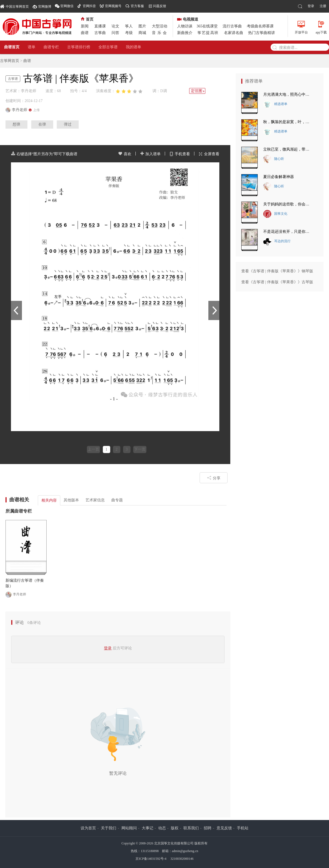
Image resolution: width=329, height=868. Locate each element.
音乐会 (160, 33)
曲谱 (85, 33)
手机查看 (180, 154)
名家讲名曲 (234, 33)
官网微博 (45, 7)
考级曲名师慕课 (260, 26)
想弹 (16, 124)
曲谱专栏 (51, 47)
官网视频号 (113, 6)
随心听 (274, 159)
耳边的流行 (277, 241)
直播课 (100, 26)
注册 (323, 6)
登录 (311, 6)
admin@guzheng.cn (185, 851)
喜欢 (125, 154)
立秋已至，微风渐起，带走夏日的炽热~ (288, 149)
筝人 (129, 26)
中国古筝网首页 (14, 6)
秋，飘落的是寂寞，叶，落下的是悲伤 (288, 122)
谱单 (32, 47)
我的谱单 (134, 47)
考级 (129, 33)
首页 (87, 19)
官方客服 (137, 6)
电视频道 (188, 19)
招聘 (208, 828)
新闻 (85, 26)
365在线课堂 (207, 26)
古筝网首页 (10, 61)
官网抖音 (89, 6)
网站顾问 (129, 828)
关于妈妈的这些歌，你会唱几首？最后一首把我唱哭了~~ (288, 204)
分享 (214, 478)
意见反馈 (224, 828)
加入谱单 (150, 154)
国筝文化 (275, 214)
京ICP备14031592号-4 (151, 859)
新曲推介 (185, 33)
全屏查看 (209, 154)
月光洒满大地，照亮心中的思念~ (288, 94)
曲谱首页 (12, 47)
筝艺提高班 (208, 33)
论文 (115, 26)
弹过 (68, 124)
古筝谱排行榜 (79, 47)
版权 (175, 828)
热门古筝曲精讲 (262, 33)
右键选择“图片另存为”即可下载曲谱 (44, 154)
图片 (142, 26)
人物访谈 (185, 26)
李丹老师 (16, 595)
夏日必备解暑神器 (279, 177)
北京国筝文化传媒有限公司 (174, 843)
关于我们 (109, 828)
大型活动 (160, 26)
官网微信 (67, 6)
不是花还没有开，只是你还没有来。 (288, 232)
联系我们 (191, 828)
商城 (142, 33)
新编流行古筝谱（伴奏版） (25, 583)
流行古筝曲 (232, 26)
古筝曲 (100, 33)
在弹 (42, 124)
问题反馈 (160, 6)
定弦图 (198, 91)
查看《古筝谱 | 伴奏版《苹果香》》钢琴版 (277, 271)
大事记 (148, 828)
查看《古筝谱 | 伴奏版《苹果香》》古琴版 (277, 282)
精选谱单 (275, 104)
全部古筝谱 (108, 47)
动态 (162, 828)
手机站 (243, 828)
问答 (115, 33)
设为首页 (88, 828)
